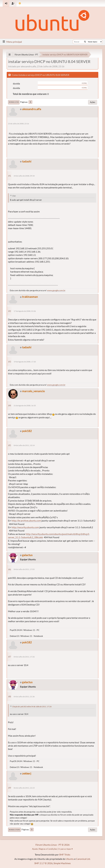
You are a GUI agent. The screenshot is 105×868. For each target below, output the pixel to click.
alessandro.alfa (32, 109)
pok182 (27, 431)
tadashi (27, 161)
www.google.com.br (56, 290)
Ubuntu (70, 859)
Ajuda (35, 849)
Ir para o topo (14, 830)
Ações (93, 102)
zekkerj (27, 773)
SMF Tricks (65, 855)
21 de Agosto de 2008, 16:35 (25, 406)
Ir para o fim (14, 102)
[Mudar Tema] (20, 3)
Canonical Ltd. (83, 859)
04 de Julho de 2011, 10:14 (24, 445)
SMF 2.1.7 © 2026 (43, 863)
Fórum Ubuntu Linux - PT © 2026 (52, 845)
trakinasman (30, 297)
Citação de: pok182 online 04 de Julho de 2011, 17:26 (32, 707)
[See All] (10, 55)
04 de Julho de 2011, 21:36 (24, 697)
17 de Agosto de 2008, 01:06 (25, 311)
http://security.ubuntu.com (25, 527)
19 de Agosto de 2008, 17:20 (25, 362)
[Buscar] (85, 42)
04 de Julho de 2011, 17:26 (24, 657)
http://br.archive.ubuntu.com (26, 521)
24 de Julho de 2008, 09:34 (24, 176)
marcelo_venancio (33, 391)
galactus (27, 555)
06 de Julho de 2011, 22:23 (24, 788)
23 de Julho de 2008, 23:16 (18, 124)
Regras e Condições (48, 849)
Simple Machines (62, 863)
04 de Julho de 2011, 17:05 (24, 569)
